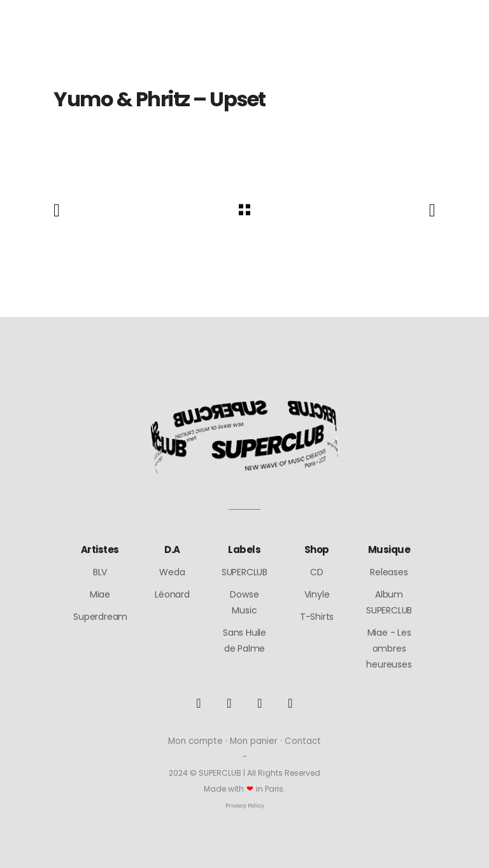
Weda (172, 572)
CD (317, 572)
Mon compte (195, 741)
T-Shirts (317, 617)
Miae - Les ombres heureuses (389, 648)
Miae (100, 594)
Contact (303, 741)
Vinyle (317, 594)
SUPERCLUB (244, 572)
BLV (100, 572)
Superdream (100, 617)
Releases (389, 572)
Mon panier (254, 741)
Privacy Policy (245, 805)
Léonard (172, 594)
